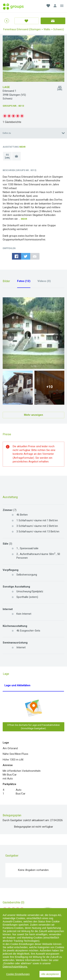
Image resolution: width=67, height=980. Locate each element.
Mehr (22, 147)
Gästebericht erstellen (33, 854)
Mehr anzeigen (33, 343)
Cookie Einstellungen (18, 974)
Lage (6, 87)
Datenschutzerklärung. (15, 967)
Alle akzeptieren (50, 974)
